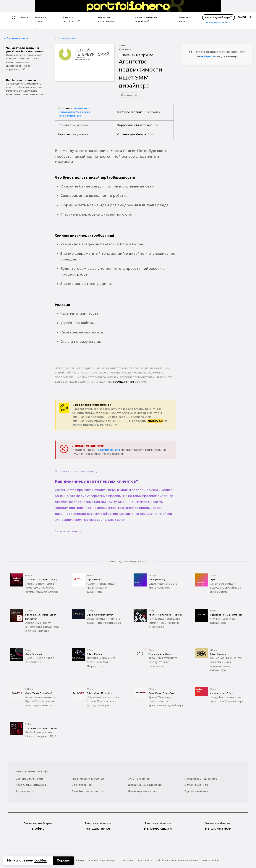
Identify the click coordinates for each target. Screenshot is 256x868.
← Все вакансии (65, 38)
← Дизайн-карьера (16, 38)
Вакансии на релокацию (107, 19)
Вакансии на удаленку (71, 19)
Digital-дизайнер (196, 791)
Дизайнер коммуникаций (145, 785)
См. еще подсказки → (68, 531)
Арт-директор (25, 791)
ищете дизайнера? (218, 17)
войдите (208, 56)
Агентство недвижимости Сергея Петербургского (74, 112)
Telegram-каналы (184, 19)
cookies (41, 860)
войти (242, 17)
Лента (25, 17)
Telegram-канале (108, 450)
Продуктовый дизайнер (201, 779)
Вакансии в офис (41, 19)
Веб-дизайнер (82, 785)
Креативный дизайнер (31, 785)
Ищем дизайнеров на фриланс (146, 19)
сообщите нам (123, 382)
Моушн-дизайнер (196, 785)
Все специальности (29, 779)
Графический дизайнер (88, 779)
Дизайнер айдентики (143, 791)
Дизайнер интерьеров (87, 791)
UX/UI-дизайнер (139, 779)
